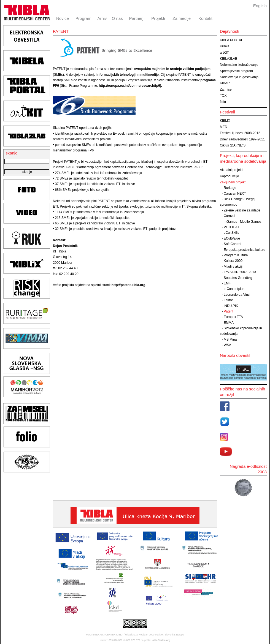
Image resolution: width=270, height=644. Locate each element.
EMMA (229, 323)
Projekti (158, 18)
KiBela (225, 46)
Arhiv (102, 18)
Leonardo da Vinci (237, 295)
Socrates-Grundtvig (238, 278)
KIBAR (225, 83)
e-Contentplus (234, 289)
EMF (227, 283)
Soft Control (232, 244)
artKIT (224, 53)
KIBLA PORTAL (231, 40)
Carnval (229, 216)
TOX (223, 96)
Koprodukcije (229, 176)
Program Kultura (236, 255)
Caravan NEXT (235, 194)
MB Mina (230, 339)
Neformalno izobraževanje (239, 65)
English (260, 6)
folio (223, 102)
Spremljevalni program (236, 71)
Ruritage (230, 188)
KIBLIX (225, 121)
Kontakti (206, 18)
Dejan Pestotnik (65, 246)
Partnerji (137, 18)
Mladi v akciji (233, 267)
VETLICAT (231, 227)
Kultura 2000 (233, 261)
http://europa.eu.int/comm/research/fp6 (129, 86)
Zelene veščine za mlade (242, 210)
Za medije (182, 18)
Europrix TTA (233, 317)
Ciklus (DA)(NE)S (233, 145)
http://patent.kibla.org (129, 285)
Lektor (228, 300)
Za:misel (226, 89)
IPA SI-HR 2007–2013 (240, 272)
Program (83, 18)
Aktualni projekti (232, 170)
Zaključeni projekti (233, 182)
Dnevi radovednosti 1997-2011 (242, 139)
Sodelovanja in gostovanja (239, 77)
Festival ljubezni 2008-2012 (240, 133)
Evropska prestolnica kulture (245, 250)
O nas (117, 18)
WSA (227, 345)
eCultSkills (231, 233)
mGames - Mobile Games (243, 222)
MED (224, 127)
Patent (229, 311)
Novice (63, 18)
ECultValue (232, 238)
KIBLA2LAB (229, 59)
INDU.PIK (231, 306)
